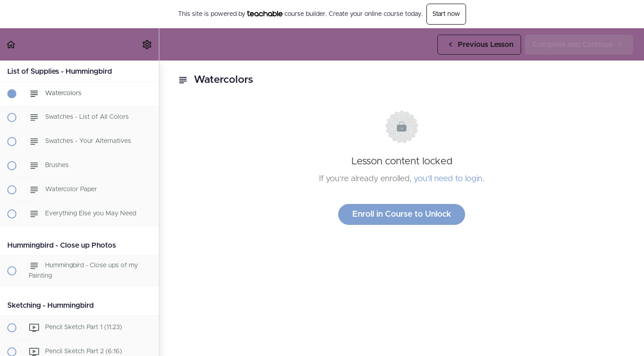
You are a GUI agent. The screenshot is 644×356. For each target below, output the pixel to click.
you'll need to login (448, 179)
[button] (11, 44)
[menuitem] (147, 44)
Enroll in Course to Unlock (402, 214)
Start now (446, 14)
